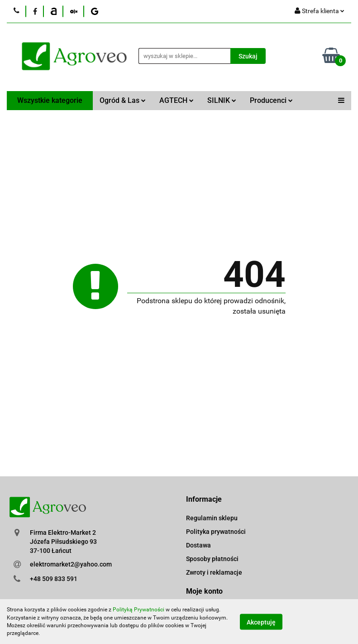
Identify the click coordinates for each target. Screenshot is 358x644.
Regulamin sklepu (212, 518)
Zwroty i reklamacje (214, 572)
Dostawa (198, 545)
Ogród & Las (123, 100)
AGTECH (177, 100)
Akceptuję (261, 622)
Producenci (271, 100)
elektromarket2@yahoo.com (71, 564)
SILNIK (222, 100)
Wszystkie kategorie (50, 100)
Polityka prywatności (216, 532)
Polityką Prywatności (138, 610)
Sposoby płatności (212, 559)
